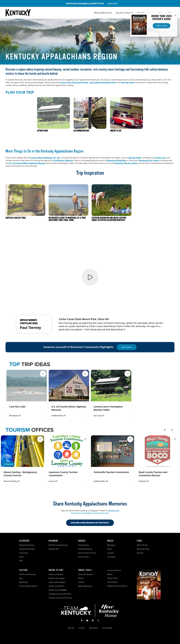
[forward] (172, 430)
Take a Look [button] (162, 26)
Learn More (112, 3)
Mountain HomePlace (116, 160)
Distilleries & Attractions (58, 545)
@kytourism (114, 511)
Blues (110, 549)
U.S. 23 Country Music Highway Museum (27, 163)
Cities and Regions (86, 574)
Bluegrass (111, 545)
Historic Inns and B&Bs (58, 590)
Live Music (112, 557)
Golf (21, 561)
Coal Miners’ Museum (64, 160)
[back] (165, 430)
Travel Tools (85, 570)
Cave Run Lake (127, 82)
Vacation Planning (125, 13)
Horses (82, 541)
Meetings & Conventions (117, 586)
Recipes (140, 553)
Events (141, 13)
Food (139, 541)
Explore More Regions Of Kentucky (90, 523)
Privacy (82, 628)
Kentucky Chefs (143, 549)
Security (71, 628)
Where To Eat (142, 545)
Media (110, 574)
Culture (23, 570)
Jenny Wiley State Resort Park (103, 82)
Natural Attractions (27, 545)
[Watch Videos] (127, 347)
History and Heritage (28, 574)
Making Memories (103, 13)
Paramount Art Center (149, 160)
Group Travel (113, 578)
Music (111, 541)
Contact (81, 582)
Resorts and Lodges (57, 578)
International (112, 582)
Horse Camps (83, 557)
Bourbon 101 (53, 549)
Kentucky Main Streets (28, 586)
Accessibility (107, 628)
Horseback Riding (85, 549)
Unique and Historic (57, 586)
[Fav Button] (43, 374)
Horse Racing (83, 545)
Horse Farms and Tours (87, 553)
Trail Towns (24, 553)
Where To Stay (56, 570)
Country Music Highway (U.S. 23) (45, 158)
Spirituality (24, 582)
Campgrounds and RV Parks (60, 594)
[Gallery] (90, 3)
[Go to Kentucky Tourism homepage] (18, 13)
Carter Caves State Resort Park (74, 82)
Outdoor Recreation (27, 549)
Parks (21, 557)
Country (111, 553)
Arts (21, 578)
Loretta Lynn (160, 158)
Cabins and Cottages (57, 582)
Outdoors (24, 541)
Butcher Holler (135, 158)
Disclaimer (93, 628)
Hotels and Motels (56, 574)
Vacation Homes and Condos (60, 598)
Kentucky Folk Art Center (126, 163)
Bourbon (53, 541)
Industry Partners (114, 570)
